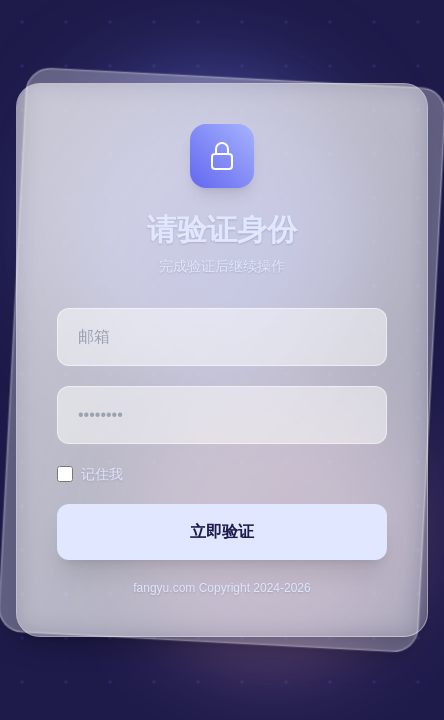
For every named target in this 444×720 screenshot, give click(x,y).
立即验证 (222, 531)
